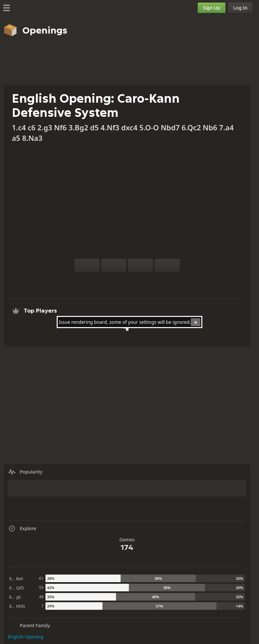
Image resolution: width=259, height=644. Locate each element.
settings (148, 322)
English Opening (26, 637)
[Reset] (114, 266)
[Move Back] (141, 266)
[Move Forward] (167, 266)
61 (41, 578)
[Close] (196, 322)
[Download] (138, 280)
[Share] (148, 280)
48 (41, 597)
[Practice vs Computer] (106, 280)
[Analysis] (117, 280)
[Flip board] (87, 266)
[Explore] (127, 280)
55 (41, 588)
